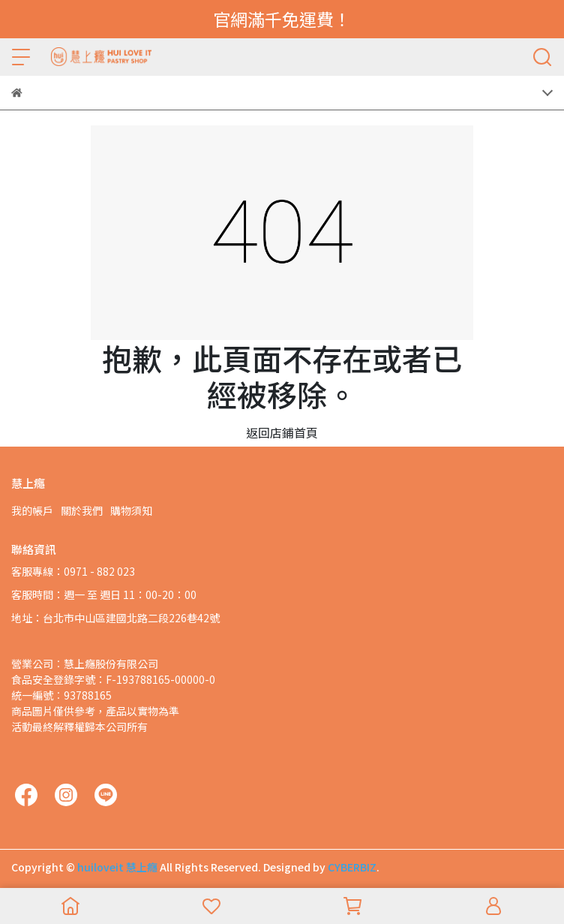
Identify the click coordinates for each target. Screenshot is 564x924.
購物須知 (131, 510)
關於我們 (82, 510)
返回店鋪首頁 (282, 432)
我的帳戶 (32, 510)
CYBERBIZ (352, 867)
